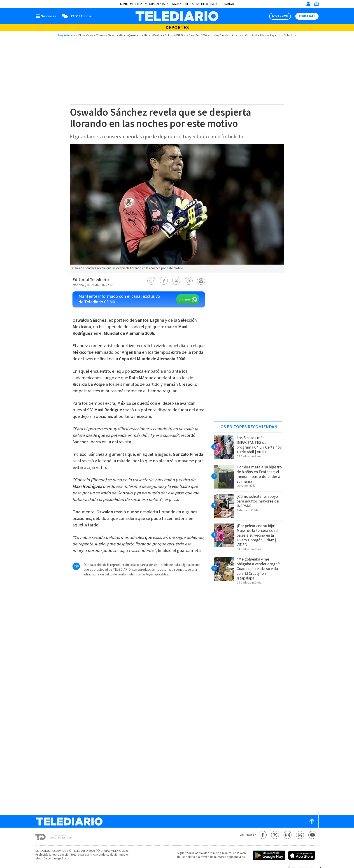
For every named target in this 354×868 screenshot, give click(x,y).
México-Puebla (153, 35)
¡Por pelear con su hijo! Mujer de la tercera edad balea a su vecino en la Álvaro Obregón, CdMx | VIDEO (257, 535)
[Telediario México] (177, 16)
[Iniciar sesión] (308, 4)
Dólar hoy (290, 35)
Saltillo (202, 4)
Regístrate (307, 16)
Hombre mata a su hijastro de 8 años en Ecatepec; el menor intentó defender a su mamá (259, 474)
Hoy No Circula (219, 35)
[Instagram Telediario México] (288, 835)
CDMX (124, 4)
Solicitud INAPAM (175, 35)
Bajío (214, 4)
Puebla (189, 4)
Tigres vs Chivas (106, 35)
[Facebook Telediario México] (263, 835)
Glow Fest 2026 (198, 35)
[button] (151, 281)
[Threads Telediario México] (300, 835)
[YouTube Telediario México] (312, 835)
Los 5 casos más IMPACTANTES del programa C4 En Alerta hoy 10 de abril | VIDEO (259, 445)
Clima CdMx (86, 35)
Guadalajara (159, 4)
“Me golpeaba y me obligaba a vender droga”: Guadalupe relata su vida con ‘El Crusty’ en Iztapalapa (258, 569)
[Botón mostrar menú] (47, 16)
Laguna (176, 4)
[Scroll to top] (312, 821)
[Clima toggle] (75, 16)
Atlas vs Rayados (270, 35)
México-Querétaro (130, 35)
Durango (227, 4)
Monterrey (138, 4)
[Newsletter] (316, 5)
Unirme (184, 299)
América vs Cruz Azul (244, 35)
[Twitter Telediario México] (275, 835)
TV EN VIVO (281, 16)
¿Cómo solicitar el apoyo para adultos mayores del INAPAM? (258, 501)
